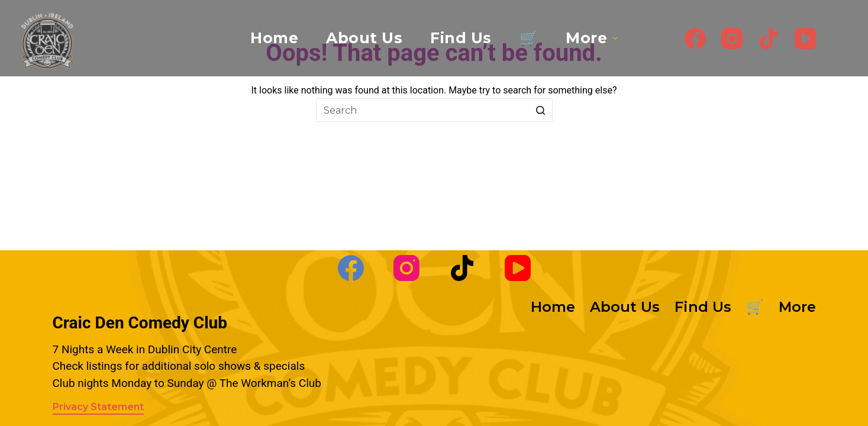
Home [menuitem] (274, 38)
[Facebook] (695, 38)
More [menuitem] (593, 38)
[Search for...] (434, 110)
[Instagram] (732, 38)
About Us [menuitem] (364, 38)
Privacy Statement (98, 407)
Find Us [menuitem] (461, 38)
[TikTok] (769, 38)
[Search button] (541, 110)
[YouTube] (805, 38)
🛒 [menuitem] (529, 38)
